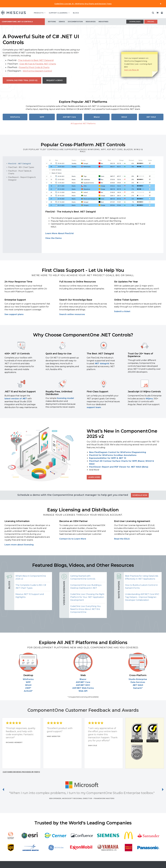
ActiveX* (28, 691)
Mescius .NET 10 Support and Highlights (30, 596)
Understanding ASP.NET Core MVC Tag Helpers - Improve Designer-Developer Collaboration (142, 597)
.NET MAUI (151, 117)
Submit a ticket (122, 311)
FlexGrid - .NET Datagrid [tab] (19, 164)
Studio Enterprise (138, 679)
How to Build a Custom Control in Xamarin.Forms (141, 587)
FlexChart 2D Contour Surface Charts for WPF (113, 461)
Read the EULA (122, 539)
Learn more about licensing (19, 545)
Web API (83, 691)
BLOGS (76, 13)
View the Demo (53, 238)
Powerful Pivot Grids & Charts (34, 67)
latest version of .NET (16, 399)
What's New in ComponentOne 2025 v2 (31, 577)
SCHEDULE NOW (140, 495)
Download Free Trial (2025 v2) (22, 80)
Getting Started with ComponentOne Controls (83, 577)
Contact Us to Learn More (73, 539)
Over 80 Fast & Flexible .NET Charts (38, 64)
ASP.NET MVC (83, 685)
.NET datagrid (102, 364)
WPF (42, 117)
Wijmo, (149, 399)
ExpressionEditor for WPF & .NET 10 (108, 458)
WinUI (124, 117)
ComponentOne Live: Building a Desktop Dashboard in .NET (86, 587)
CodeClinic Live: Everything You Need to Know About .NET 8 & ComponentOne (85, 609)
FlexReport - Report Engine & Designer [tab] (22, 179)
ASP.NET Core (69, 117)
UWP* (28, 688)
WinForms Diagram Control (37, 71)
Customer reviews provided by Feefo (21, 772)
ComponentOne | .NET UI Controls (17, 22)
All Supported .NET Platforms (83, 124)
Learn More (94, 477)
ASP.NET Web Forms (83, 688)
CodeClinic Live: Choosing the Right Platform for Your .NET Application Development (87, 597)
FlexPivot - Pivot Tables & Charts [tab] (20, 172)
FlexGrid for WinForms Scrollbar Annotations (113, 455)
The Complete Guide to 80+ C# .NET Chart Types (31, 587)
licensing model (65, 398)
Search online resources (72, 314)
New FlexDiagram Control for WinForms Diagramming (118, 452)
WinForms (15, 117)
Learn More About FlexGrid (59, 233)
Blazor (97, 117)
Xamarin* (138, 688)
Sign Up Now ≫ (132, 70)
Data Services (138, 682)
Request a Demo (55, 80)
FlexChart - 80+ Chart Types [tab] (21, 167)
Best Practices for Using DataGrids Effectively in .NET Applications (142, 577)
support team (94, 407)
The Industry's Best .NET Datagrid (36, 60)
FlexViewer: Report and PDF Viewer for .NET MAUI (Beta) (119, 467)
